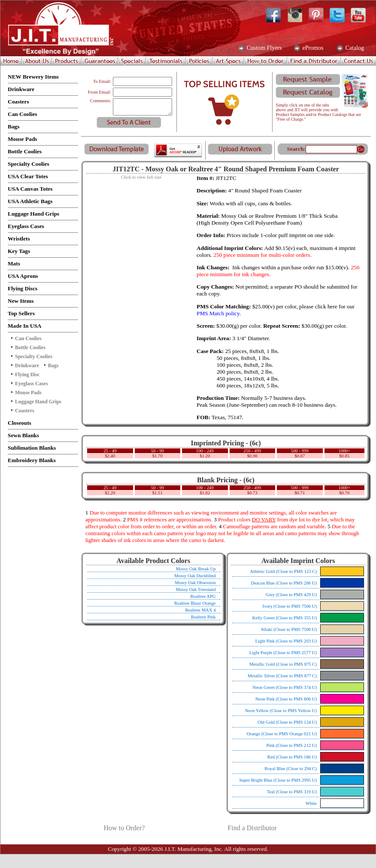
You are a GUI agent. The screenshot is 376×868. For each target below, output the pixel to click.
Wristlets (19, 239)
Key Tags (19, 251)
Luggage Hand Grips (33, 214)
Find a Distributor (252, 828)
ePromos (312, 48)
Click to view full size (141, 177)
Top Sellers (21, 313)
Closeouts (20, 423)
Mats (14, 263)
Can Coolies (23, 114)
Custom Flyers (264, 48)
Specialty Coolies (29, 164)
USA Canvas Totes (30, 189)
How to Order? (124, 828)
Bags (14, 126)
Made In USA (25, 326)
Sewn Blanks (23, 435)
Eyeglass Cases (26, 226)
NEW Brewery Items (33, 77)
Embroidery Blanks (32, 460)
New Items (21, 301)
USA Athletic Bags (30, 201)
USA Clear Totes (28, 176)
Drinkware (21, 89)
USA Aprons (23, 276)
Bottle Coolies (25, 151)
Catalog (354, 48)
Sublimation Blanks (32, 448)
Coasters (18, 102)
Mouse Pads (23, 139)
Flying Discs (23, 288)
